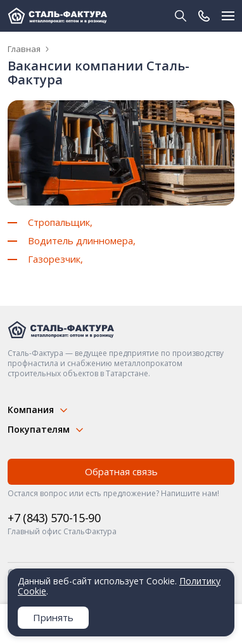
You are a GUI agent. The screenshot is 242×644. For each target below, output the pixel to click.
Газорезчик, (55, 259)
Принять (53, 617)
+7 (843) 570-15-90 (54, 518)
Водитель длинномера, (82, 240)
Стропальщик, (60, 222)
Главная (24, 49)
